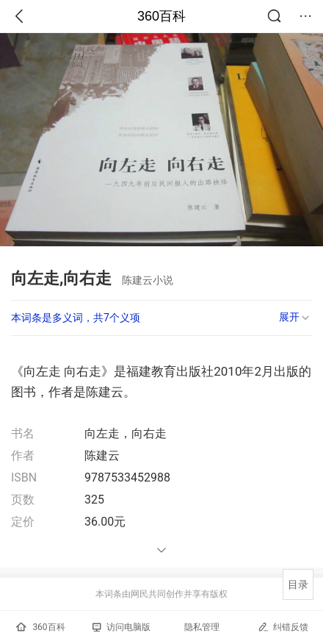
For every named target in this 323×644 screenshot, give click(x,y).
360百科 (161, 16)
